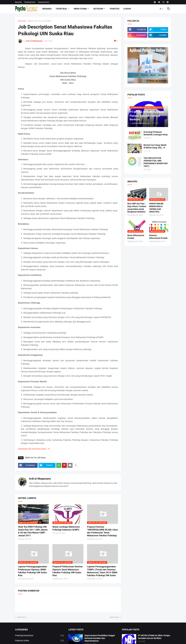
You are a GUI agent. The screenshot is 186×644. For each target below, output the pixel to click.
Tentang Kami (30, 2)
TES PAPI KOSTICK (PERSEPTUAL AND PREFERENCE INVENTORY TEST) (156, 162)
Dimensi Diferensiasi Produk (158, 237)
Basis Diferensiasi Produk (136, 237)
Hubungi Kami (44, 2)
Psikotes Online (40, 641)
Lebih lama (114, 617)
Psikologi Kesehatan (40, 636)
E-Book (127, 9)
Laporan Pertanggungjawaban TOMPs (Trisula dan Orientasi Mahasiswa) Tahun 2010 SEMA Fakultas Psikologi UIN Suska (102, 571)
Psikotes (115, 9)
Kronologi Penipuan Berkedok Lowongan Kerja (156, 133)
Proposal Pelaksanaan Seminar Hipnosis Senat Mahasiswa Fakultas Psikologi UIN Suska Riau (68, 571)
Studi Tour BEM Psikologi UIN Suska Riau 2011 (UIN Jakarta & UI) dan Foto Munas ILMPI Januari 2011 (33, 531)
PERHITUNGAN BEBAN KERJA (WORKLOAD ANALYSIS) (156, 208)
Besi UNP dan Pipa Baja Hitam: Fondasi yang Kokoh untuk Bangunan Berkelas (137, 208)
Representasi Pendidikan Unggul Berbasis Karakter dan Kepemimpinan (100, 638)
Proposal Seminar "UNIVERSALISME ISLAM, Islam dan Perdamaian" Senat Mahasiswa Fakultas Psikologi (102, 531)
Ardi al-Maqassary (40, 479)
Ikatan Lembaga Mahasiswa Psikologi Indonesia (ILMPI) (66, 528)
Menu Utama (80, 9)
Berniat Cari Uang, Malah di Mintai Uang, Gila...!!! (155, 146)
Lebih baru (22, 617)
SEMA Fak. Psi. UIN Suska (40, 21)
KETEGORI (98, 9)
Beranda (18, 2)
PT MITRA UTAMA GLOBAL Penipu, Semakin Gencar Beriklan (154, 637)
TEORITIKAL (61, 9)
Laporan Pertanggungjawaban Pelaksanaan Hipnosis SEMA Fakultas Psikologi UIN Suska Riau (32, 571)
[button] (161, 9)
